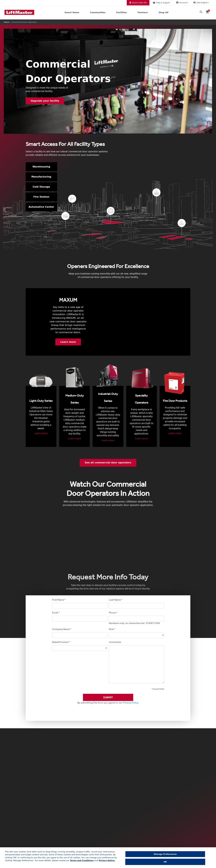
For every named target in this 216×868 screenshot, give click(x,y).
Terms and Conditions (82, 860)
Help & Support (161, 3)
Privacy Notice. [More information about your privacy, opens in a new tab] (107, 860)
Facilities (121, 12)
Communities (98, 12)
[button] (201, 3)
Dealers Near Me (138, 3)
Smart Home (72, 12)
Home (6, 22)
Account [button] (182, 3)
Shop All (163, 12)
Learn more (68, 342)
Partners (143, 12)
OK (165, 862)
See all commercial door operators (108, 463)
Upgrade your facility (45, 101)
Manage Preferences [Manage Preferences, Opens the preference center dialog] (165, 854)
